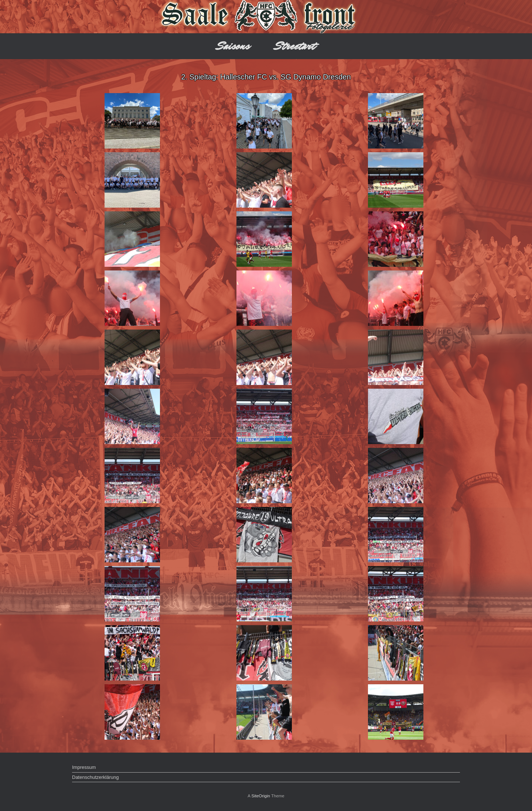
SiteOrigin (261, 796)
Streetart (295, 46)
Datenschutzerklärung (95, 777)
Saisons (233, 46)
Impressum (84, 767)
